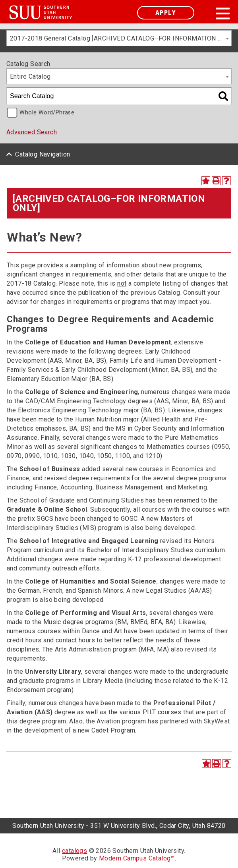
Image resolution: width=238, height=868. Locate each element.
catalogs (74, 851)
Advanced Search (32, 132)
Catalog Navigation (43, 154)
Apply (166, 13)
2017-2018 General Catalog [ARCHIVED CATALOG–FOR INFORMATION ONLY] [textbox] (121, 38)
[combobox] (119, 38)
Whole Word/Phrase (47, 113)
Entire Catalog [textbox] (30, 76)
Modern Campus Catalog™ (137, 858)
